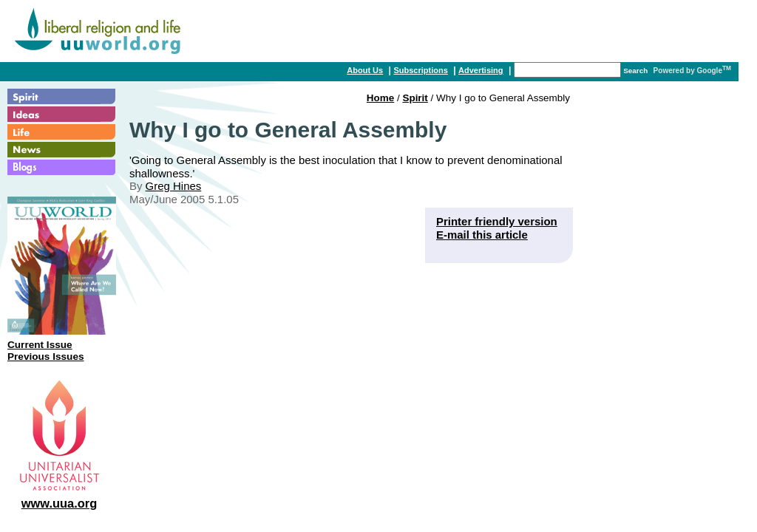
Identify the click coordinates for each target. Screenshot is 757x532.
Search (635, 71)
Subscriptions (420, 70)
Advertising (481, 70)
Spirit (415, 98)
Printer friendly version (497, 221)
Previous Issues (46, 357)
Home (380, 98)
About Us (365, 70)
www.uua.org (60, 503)
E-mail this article (482, 235)
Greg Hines (174, 186)
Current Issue (40, 345)
